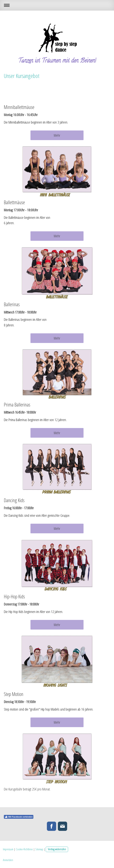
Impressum (8, 849)
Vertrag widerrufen (57, 849)
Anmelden (8, 860)
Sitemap (39, 849)
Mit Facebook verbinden (19, 817)
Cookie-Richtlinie (24, 849)
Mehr (57, 135)
